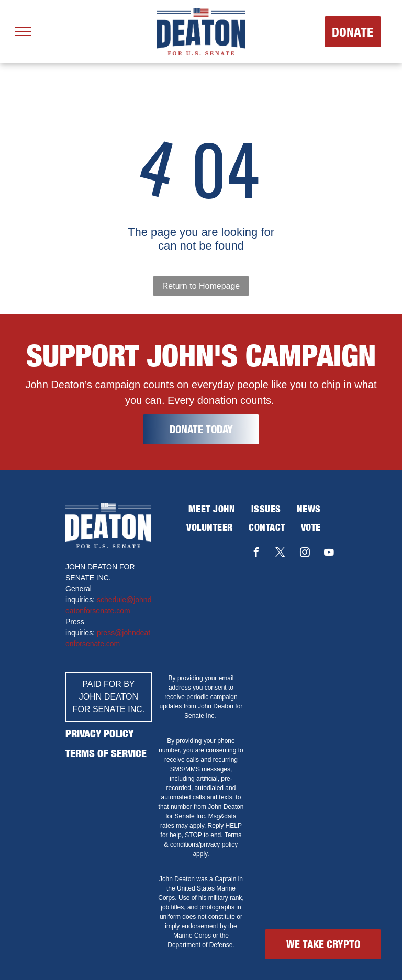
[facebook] (256, 554)
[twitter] (281, 554)
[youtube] (329, 554)
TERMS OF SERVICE (106, 753)
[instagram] (305, 554)
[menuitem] (212, 509)
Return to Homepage (201, 286)
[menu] (23, 31)
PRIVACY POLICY (99, 733)
